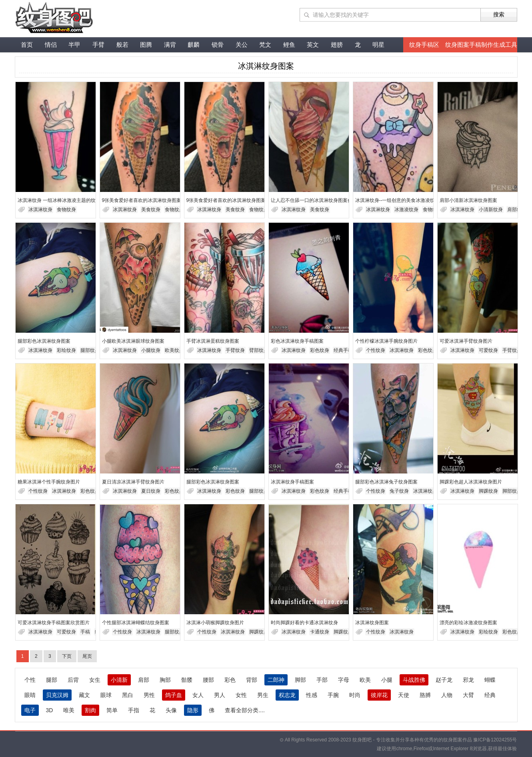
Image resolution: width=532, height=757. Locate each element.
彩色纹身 (320, 350)
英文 (313, 45)
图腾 (146, 45)
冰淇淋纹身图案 (372, 623)
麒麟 (194, 45)
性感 (312, 695)
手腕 (333, 695)
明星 (378, 45)
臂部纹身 (259, 350)
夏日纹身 (151, 491)
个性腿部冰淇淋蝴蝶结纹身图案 (136, 623)
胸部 (165, 680)
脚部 (300, 680)
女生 (95, 680)
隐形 (193, 710)
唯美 (69, 710)
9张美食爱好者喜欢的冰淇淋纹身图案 (142, 200)
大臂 (468, 695)
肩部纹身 (517, 210)
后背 (73, 680)
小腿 (387, 680)
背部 (252, 680)
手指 (134, 710)
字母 (344, 680)
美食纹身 (151, 210)
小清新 (119, 680)
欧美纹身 (174, 350)
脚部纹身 (512, 491)
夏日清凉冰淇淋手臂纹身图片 (133, 482)
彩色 (230, 680)
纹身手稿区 (424, 45)
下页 (67, 656)
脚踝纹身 (488, 491)
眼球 (106, 695)
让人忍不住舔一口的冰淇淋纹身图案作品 (314, 200)
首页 (27, 45)
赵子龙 (444, 680)
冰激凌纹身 (406, 210)
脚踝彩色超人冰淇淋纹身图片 (471, 482)
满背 (170, 45)
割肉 (90, 710)
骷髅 (187, 680)
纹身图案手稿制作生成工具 (481, 45)
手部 (322, 680)
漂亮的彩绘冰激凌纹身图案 (468, 623)
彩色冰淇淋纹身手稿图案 (297, 341)
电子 (30, 710)
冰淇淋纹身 (40, 210)
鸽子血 (174, 695)
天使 (404, 695)
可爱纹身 (488, 350)
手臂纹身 (235, 350)
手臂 (98, 45)
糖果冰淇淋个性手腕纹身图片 (49, 482)
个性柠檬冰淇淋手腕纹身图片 (386, 341)
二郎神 (276, 680)
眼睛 (30, 695)
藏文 (84, 695)
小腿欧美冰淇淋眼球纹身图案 (133, 341)
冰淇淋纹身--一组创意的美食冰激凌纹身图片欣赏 (407, 200)
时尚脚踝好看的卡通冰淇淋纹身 (304, 623)
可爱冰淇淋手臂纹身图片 (466, 341)
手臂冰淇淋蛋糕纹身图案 (213, 341)
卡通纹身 (320, 632)
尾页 (87, 656)
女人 (198, 695)
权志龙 (287, 695)
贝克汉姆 (57, 695)
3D (50, 710)
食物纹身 (66, 210)
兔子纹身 (399, 491)
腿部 (52, 680)
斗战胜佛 (414, 680)
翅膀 (337, 45)
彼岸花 (379, 695)
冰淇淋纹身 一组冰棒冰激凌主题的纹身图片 (64, 200)
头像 (171, 710)
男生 (263, 695)
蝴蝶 (490, 680)
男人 (220, 695)
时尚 (355, 695)
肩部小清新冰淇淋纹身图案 (468, 200)
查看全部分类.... (245, 710)
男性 (149, 695)
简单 (112, 710)
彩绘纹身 (66, 350)
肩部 (144, 680)
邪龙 (468, 680)
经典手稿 (343, 350)
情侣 (51, 45)
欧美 (365, 680)
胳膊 (425, 695)
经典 (490, 695)
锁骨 (218, 45)
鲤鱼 (289, 45)
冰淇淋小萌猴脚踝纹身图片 (215, 623)
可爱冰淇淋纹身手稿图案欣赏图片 (54, 623)
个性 (30, 680)
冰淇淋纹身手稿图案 (292, 482)
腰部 (208, 680)
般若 (122, 45)
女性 (241, 695)
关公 (242, 45)
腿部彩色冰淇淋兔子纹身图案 (386, 482)
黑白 (128, 695)
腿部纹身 (90, 350)
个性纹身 (376, 350)
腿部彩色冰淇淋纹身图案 (44, 341)
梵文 (265, 45)
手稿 (85, 632)
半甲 (74, 45)
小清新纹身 (491, 210)
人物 (447, 695)
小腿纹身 (151, 350)
